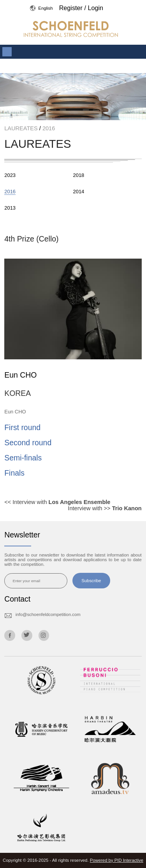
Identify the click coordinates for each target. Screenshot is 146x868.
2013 (10, 208)
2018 (79, 175)
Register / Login (81, 8)
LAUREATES (22, 128)
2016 (48, 128)
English (41, 8)
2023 (10, 175)
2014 (79, 192)
